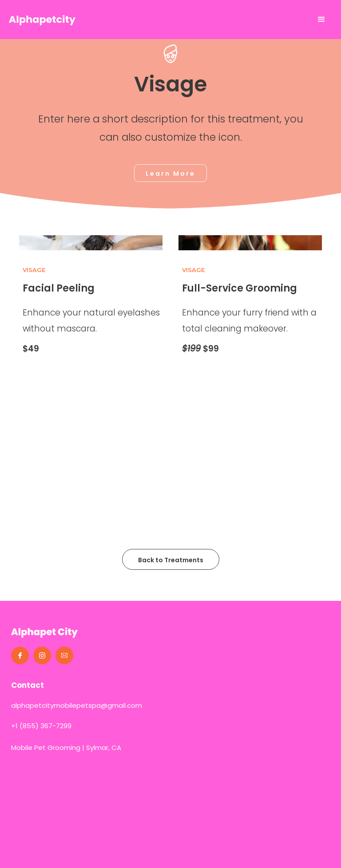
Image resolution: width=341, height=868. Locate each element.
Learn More (170, 174)
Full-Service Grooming (240, 288)
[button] (321, 20)
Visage (34, 270)
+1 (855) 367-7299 (41, 726)
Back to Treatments (171, 560)
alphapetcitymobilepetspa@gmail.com (77, 705)
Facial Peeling (59, 288)
